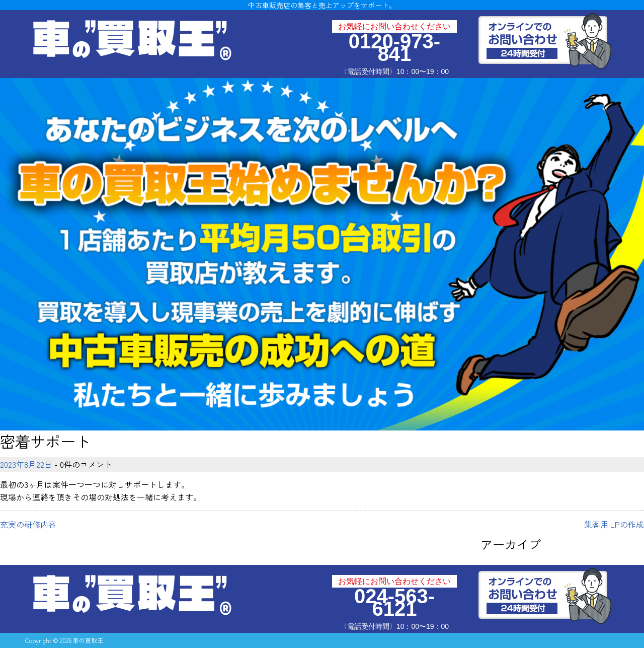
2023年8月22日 (26, 464)
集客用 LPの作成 (614, 524)
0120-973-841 (394, 48)
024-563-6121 (394, 602)
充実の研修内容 (28, 524)
